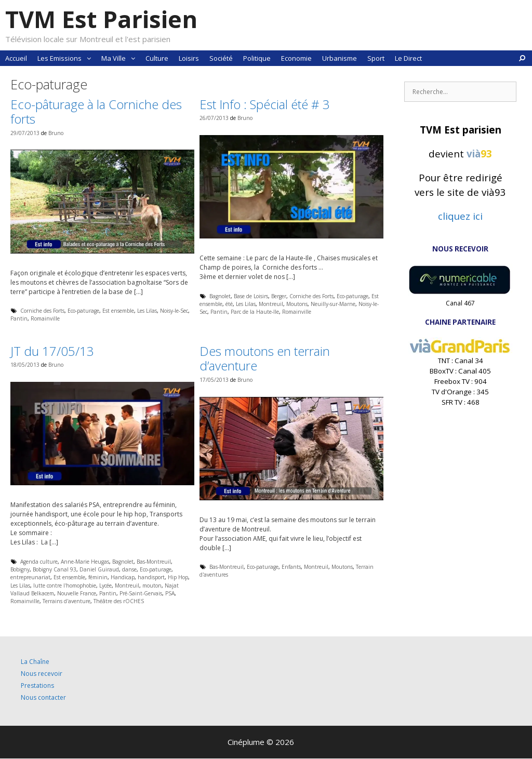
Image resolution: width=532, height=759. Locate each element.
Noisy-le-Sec (174, 311)
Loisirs (189, 58)
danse (129, 569)
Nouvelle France (77, 593)
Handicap (123, 577)
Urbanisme (340, 58)
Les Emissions (67, 58)
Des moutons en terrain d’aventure (265, 358)
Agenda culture (39, 562)
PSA (170, 593)
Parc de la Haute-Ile (255, 312)
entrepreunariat (30, 577)
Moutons (297, 304)
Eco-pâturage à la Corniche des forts (96, 112)
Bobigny (20, 569)
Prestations (37, 685)
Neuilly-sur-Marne (333, 304)
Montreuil (271, 304)
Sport (376, 58)
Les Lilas (147, 311)
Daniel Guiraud (99, 569)
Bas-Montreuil (154, 562)
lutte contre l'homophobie (65, 585)
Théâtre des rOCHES (119, 601)
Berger (279, 296)
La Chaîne (35, 662)
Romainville (45, 318)
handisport (151, 577)
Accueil (16, 58)
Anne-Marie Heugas (85, 562)
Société (221, 58)
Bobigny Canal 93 (55, 569)
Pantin (19, 318)
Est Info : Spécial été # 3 (265, 104)
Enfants (291, 567)
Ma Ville (121, 58)
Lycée (105, 585)
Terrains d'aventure (66, 601)
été (229, 304)
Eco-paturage (83, 311)
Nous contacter (43, 697)
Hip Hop (178, 577)
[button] (89, 58)
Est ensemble (118, 311)
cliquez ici (460, 216)
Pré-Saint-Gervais (141, 593)
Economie (296, 58)
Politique (257, 58)
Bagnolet (220, 296)
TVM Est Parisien (101, 19)
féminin (98, 577)
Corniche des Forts (42, 311)
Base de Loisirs (251, 296)
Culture (157, 58)
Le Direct (408, 58)
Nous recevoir (42, 674)
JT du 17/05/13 (52, 351)
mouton (152, 585)
